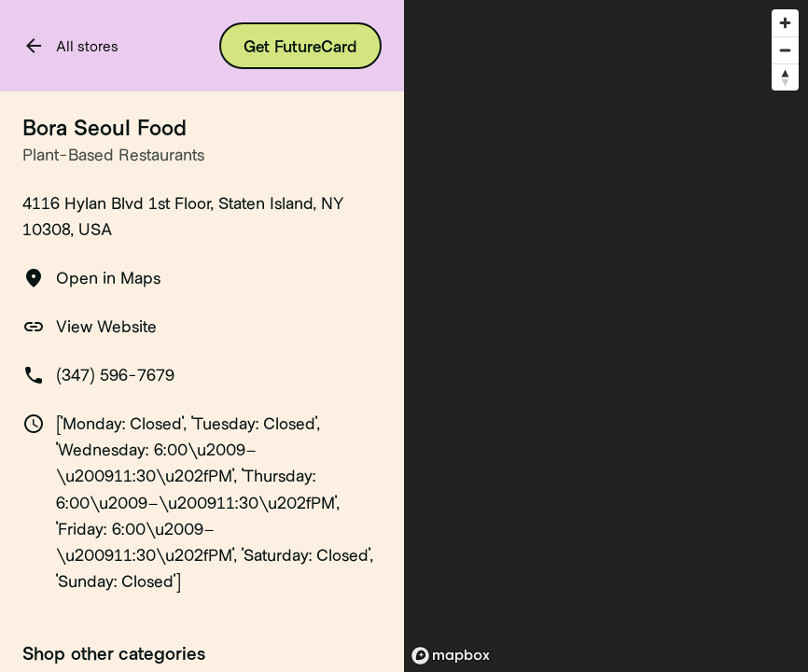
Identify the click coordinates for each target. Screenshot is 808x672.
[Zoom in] (785, 23)
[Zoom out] (785, 50)
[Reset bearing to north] (785, 77)
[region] (606, 336)
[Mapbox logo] (451, 656)
